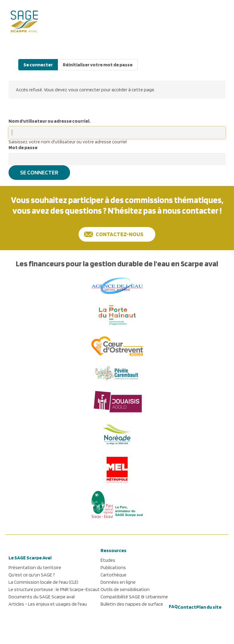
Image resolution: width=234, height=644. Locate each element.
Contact (187, 607)
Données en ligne (118, 582)
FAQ (173, 606)
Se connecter (38, 65)
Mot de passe (23, 147)
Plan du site (209, 607)
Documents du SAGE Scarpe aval (42, 597)
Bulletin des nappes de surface (132, 604)
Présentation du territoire (35, 567)
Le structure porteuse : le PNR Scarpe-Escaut (54, 589)
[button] (218, 20)
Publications (113, 567)
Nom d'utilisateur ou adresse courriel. (50, 121)
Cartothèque (113, 575)
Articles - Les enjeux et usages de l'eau (48, 604)
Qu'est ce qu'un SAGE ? (32, 575)
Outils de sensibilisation (125, 589)
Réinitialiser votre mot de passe (98, 65)
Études (108, 560)
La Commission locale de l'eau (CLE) (43, 582)
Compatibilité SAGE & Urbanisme (134, 597)
